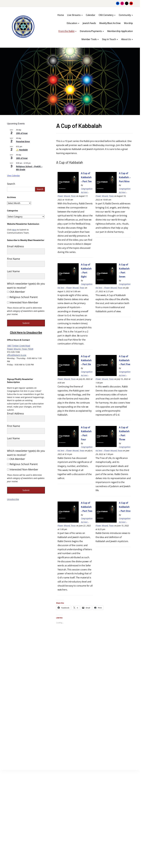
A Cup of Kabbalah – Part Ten (86, 177)
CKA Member (16, 292)
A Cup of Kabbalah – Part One (125, 507)
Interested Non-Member (23, 302)
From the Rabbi (66, 31)
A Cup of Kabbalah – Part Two (87, 507)
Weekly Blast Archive (110, 23)
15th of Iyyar (22, 133)
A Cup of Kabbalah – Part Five (125, 360)
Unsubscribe (13, 499)
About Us (126, 39)
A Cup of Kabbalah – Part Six (86, 360)
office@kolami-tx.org (17, 355)
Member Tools (89, 39)
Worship (128, 23)
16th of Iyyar (22, 158)
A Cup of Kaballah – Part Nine (125, 177)
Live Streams (74, 15)
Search (11, 184)
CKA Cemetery (106, 15)
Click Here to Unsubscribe (26, 332)
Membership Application (120, 31)
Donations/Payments (91, 31)
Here (14, 230)
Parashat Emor (23, 142)
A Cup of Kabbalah (71, 162)
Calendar (91, 15)
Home (61, 15)
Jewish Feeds (89, 23)
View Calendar (13, 176)
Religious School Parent (22, 297)
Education (72, 23)
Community (125, 15)
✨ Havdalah (22, 150)
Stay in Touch (109, 39)
